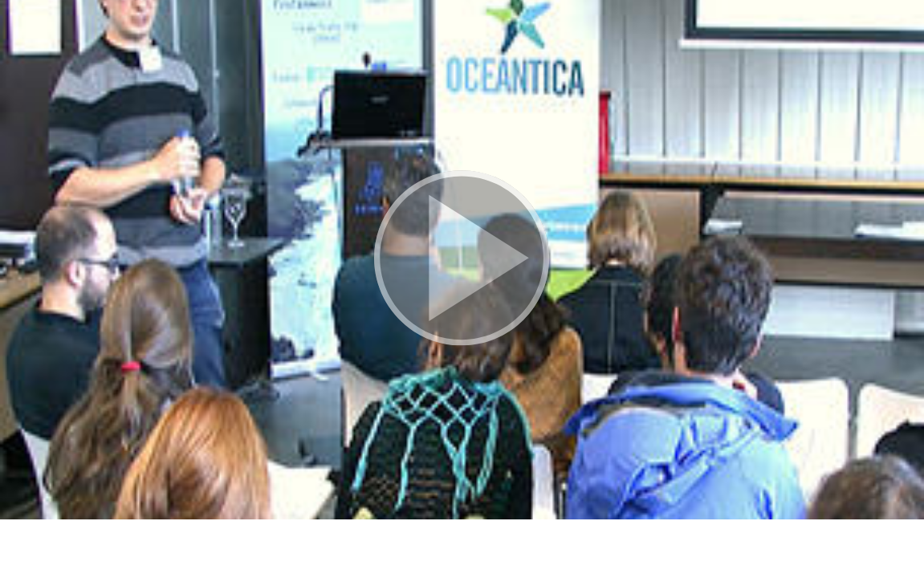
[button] (462, 260)
